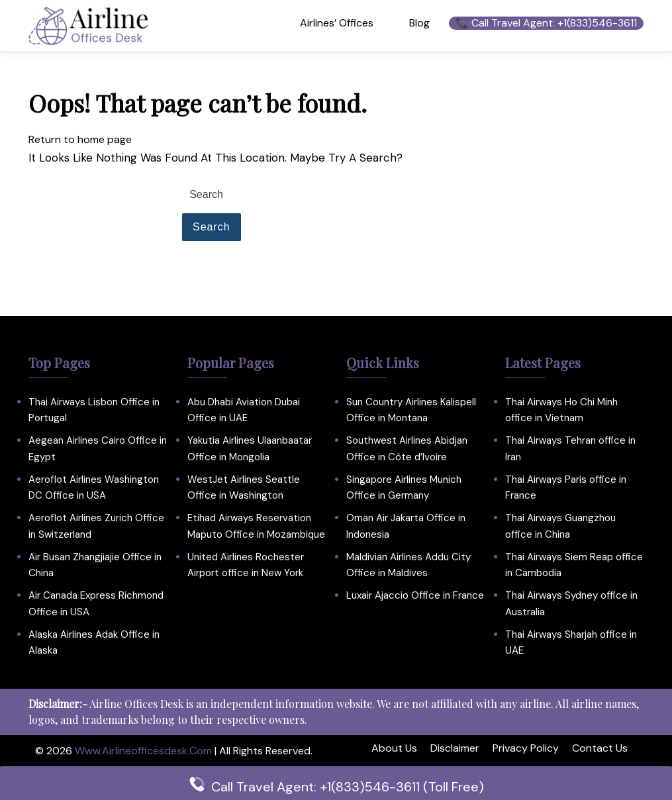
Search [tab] (212, 227)
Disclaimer (455, 748)
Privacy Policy (526, 748)
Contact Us (600, 748)
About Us (394, 748)
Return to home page (80, 139)
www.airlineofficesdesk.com (143, 751)
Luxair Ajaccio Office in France (415, 595)
